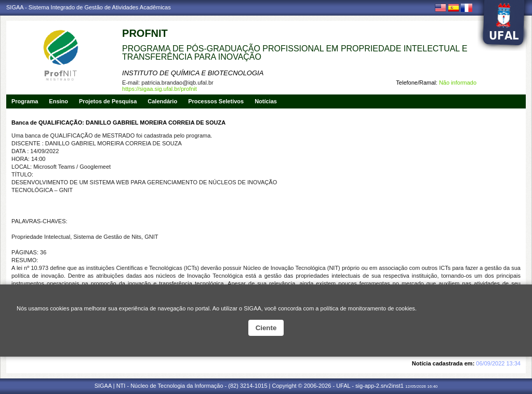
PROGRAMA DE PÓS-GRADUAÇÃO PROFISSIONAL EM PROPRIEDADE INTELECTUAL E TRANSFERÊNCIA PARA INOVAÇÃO (295, 53)
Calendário (162, 101)
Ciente (266, 328)
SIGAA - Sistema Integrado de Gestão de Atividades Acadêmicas (89, 7)
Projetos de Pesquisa (108, 101)
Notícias (266, 101)
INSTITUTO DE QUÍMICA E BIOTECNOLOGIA (193, 73)
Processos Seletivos (216, 101)
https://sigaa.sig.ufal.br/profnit (159, 89)
